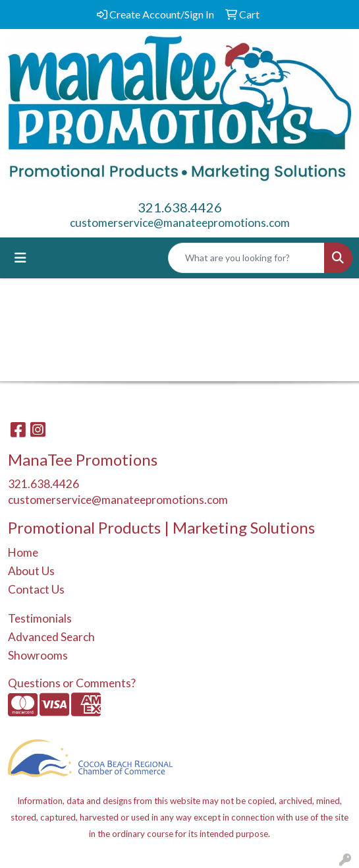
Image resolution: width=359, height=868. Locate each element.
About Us (31, 571)
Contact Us (36, 589)
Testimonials (40, 618)
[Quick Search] (246, 258)
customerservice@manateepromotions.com (180, 223)
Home (23, 552)
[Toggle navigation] (20, 258)
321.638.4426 (180, 207)
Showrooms (38, 655)
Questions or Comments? (72, 683)
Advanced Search (51, 637)
